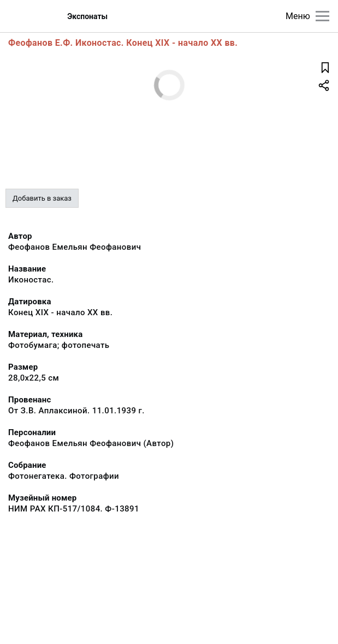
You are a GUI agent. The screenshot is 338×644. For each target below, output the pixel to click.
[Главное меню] (322, 16)
